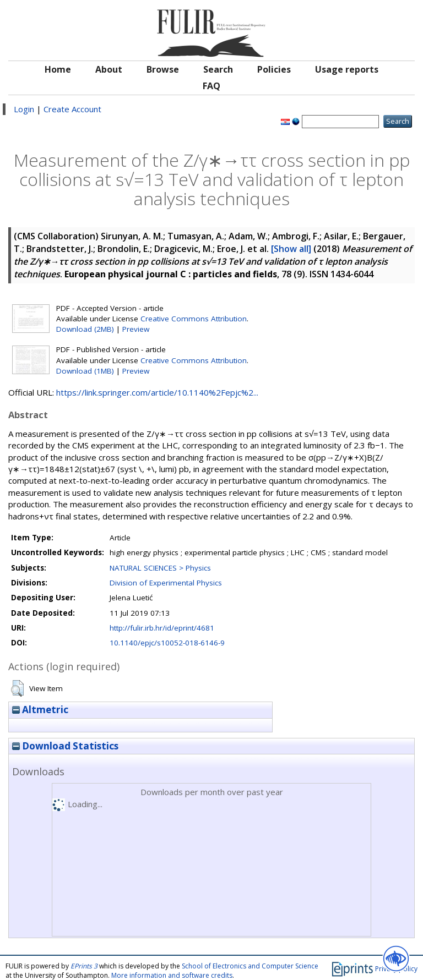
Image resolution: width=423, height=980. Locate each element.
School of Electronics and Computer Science (250, 966)
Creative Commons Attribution (194, 319)
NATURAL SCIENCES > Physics (160, 568)
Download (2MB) (85, 329)
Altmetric (40, 710)
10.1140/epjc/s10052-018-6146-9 (167, 643)
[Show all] (291, 249)
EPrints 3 (84, 966)
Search (218, 69)
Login (24, 109)
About (109, 69)
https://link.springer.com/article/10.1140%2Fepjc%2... (157, 392)
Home (58, 69)
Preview (136, 329)
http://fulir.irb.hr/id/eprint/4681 (162, 628)
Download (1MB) (85, 371)
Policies (274, 69)
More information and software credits (172, 975)
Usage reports (347, 69)
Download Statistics (65, 746)
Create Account (72, 109)
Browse (163, 69)
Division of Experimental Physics (166, 583)
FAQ (211, 86)
